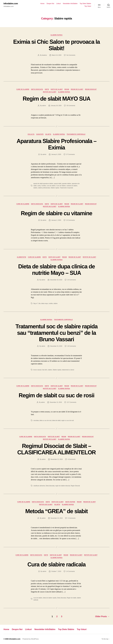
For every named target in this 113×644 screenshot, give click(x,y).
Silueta (48, 134)
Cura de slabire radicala (56, 564)
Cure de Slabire (23, 89)
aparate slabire (67, 184)
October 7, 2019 (56, 571)
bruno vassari (37, 370)
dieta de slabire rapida (50, 598)
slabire (35, 188)
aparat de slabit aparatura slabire (43, 184)
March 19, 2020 (57, 55)
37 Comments (70, 154)
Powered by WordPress (31, 639)
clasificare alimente (39, 486)
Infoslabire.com (11, 4)
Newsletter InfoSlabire (70, 4)
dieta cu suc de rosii (45, 420)
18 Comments (72, 346)
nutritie (51, 303)
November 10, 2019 (57, 518)
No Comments (71, 55)
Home (42, 4)
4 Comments (72, 459)
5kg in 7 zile (37, 303)
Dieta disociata (37, 89)
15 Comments (70, 220)
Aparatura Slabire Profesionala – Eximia (56, 144)
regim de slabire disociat (63, 486)
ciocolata (36, 420)
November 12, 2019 (57, 459)
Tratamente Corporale (76, 134)
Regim (67, 89)
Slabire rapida (56, 35)
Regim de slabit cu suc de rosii (56, 395)
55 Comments (71, 106)
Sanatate (40, 134)
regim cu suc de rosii (67, 420)
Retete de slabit (50, 92)
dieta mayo (45, 303)
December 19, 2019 (56, 280)
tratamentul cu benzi (68, 370)
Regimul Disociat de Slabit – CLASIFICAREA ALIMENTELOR (56, 449)
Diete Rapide (70, 502)
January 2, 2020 (56, 220)
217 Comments (72, 402)
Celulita (31, 134)
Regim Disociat (91, 89)
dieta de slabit (56, 420)
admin (44, 106)
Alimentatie (21, 257)
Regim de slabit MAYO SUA (56, 99)
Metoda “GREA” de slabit (57, 511)
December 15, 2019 (56, 346)
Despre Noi (50, 4)
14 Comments (70, 571)
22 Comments (72, 280)
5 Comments (72, 518)
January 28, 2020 (56, 106)
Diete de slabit (57, 89)
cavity (39, 186)
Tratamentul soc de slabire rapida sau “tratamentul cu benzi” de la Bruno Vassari (56, 333)
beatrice (44, 55)
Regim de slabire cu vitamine (56, 213)
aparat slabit (58, 184)
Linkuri (59, 4)
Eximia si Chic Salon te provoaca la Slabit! (56, 45)
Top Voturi (88, 6)
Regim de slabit (77, 89)
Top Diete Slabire (85, 4)
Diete (47, 89)
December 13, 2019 (56, 402)
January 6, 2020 (56, 154)
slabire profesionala (44, 188)
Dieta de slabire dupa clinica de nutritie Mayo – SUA (56, 270)
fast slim (45, 370)
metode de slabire (72, 186)
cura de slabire (51, 186)
